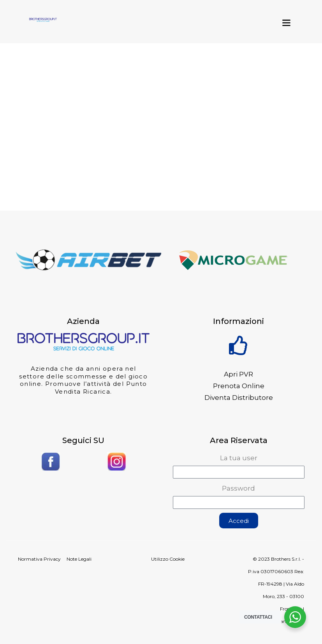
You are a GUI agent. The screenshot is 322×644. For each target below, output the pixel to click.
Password (238, 488)
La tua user (239, 458)
